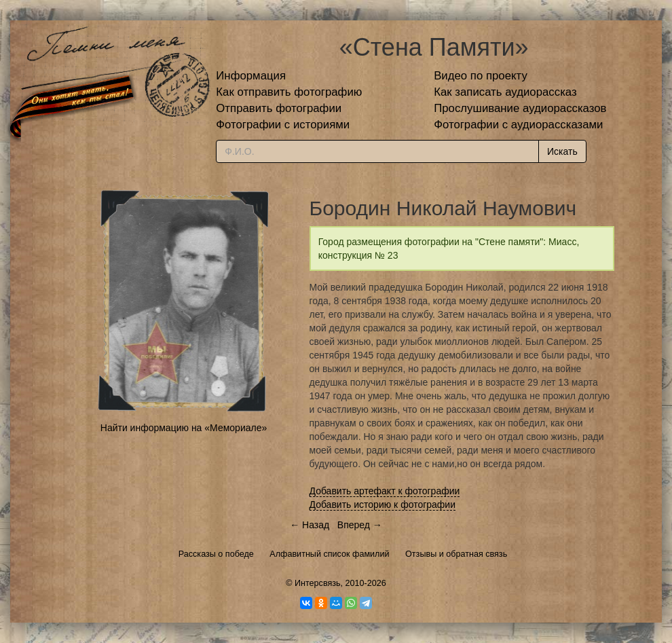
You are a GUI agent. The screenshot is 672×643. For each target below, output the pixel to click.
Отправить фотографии (279, 108)
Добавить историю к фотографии (383, 504)
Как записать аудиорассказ (505, 92)
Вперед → (360, 525)
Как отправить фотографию (289, 92)
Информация (251, 76)
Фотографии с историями (283, 125)
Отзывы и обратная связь (456, 554)
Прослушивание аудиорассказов (520, 108)
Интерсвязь (318, 583)
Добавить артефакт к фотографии (385, 491)
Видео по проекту (481, 76)
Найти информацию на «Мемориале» (184, 428)
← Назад (310, 525)
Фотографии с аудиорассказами (518, 125)
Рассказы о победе (216, 554)
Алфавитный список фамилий (329, 554)
